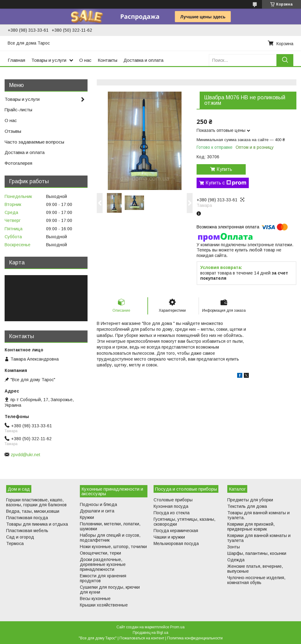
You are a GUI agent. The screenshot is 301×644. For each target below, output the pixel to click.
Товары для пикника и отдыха (37, 524)
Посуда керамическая (176, 531)
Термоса (15, 543)
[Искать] (285, 60)
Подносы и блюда (98, 504)
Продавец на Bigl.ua (150, 633)
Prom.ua (177, 627)
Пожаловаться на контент (142, 638)
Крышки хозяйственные (104, 605)
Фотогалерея (18, 163)
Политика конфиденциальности (195, 638)
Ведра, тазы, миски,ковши (33, 511)
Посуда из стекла (172, 513)
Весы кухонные (95, 599)
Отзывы (13, 131)
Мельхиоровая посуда (176, 543)
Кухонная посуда (171, 506)
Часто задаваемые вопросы (34, 142)
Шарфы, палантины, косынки (257, 553)
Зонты (234, 547)
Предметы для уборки (250, 500)
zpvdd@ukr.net (25, 455)
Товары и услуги (49, 60)
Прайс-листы (18, 110)
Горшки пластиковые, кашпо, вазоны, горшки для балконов (36, 502)
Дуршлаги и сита (97, 511)
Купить (224, 169)
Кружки (87, 517)
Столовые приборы (173, 500)
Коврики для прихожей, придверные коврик (251, 527)
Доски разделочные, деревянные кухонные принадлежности (103, 564)
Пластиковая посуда (27, 518)
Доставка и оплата (143, 60)
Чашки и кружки (169, 537)
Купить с (226, 183)
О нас (85, 60)
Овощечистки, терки (100, 553)
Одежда (236, 560)
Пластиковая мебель (27, 531)
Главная (16, 60)
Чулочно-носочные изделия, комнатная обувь (256, 580)
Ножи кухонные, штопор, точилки (113, 547)
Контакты (107, 60)
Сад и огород (20, 537)
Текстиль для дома (247, 506)
